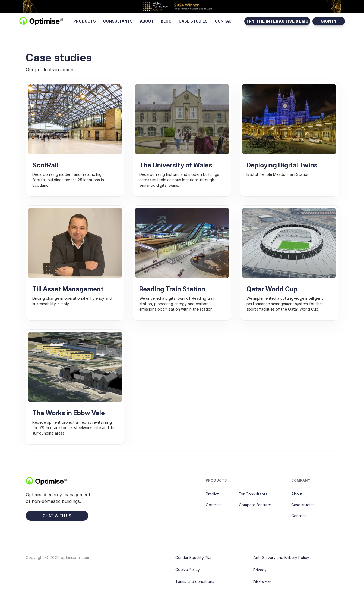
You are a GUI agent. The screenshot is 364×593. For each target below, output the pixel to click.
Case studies (303, 505)
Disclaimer (262, 582)
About (297, 494)
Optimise (214, 505)
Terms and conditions (195, 581)
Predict (212, 494)
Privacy (260, 570)
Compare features (255, 505)
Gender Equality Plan (194, 558)
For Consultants (253, 494)
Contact (299, 516)
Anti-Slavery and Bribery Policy (281, 558)
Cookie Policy (188, 569)
